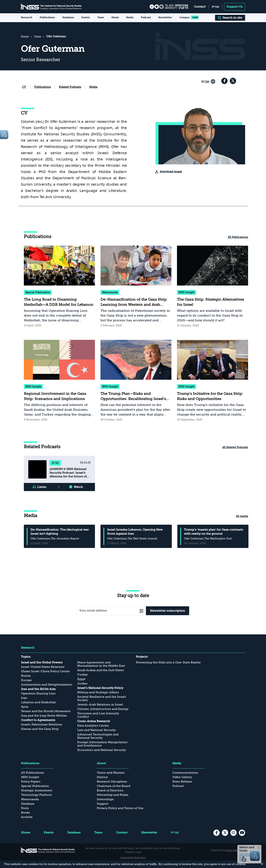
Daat (229, 850)
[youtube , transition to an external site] (242, 833)
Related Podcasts (70, 87)
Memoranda (110, 292)
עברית (215, 7)
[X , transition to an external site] (233, 81)
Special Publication (38, 292)
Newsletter (165, 17)
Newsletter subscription (168, 611)
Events (86, 17)
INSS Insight (186, 292)
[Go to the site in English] (208, 81)
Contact (200, 7)
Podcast (146, 17)
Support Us (235, 7)
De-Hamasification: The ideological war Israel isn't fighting (60, 532)
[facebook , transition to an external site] (224, 81)
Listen (42, 487)
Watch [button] (78, 487)
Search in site (230, 18)
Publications (42, 87)
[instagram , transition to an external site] (233, 833)
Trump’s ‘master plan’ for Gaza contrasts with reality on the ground (214, 532)
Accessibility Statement (133, 857)
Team (101, 17)
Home (25, 37)
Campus (185, 17)
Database (68, 17)
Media (93, 87)
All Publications (238, 237)
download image (171, 172)
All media (242, 516)
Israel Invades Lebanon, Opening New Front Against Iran (135, 532)
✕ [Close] (262, 864)
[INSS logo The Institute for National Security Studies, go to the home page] (48, 850)
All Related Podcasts (235, 447)
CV (24, 87)
